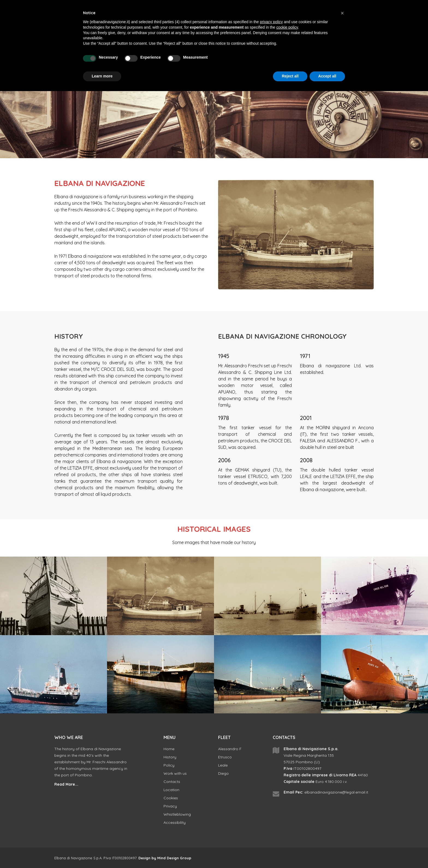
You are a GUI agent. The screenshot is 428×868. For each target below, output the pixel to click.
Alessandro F (230, 749)
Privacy (170, 806)
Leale (223, 765)
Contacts (172, 782)
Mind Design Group (174, 858)
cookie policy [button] (287, 27)
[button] (342, 13)
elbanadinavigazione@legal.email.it (336, 792)
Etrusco (225, 757)
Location (171, 790)
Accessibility (175, 822)
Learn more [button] (102, 76)
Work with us (175, 773)
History (170, 757)
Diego (223, 773)
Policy (169, 765)
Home (169, 749)
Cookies (171, 798)
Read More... (66, 784)
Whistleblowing (177, 814)
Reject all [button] (290, 76)
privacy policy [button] (271, 22)
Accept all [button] (327, 76)
